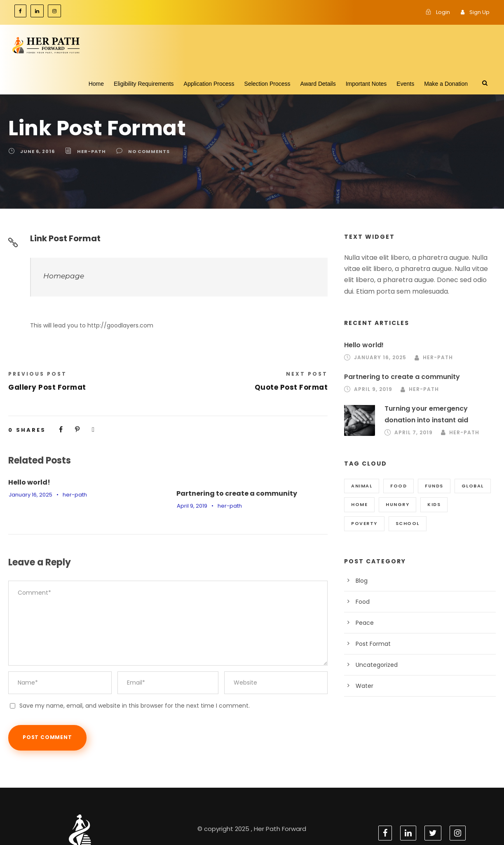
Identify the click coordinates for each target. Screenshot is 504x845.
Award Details (318, 84)
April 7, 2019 (413, 433)
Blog (361, 581)
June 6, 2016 (37, 151)
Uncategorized (374, 665)
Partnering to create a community (229, 493)
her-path (89, 151)
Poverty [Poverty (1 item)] (471, 504)
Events (405, 84)
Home (96, 84)
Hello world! (27, 482)
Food (362, 602)
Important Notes (366, 84)
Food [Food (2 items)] (399, 486)
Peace (364, 623)
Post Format (371, 644)
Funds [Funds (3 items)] (434, 486)
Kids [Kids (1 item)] (434, 504)
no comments (144, 151)
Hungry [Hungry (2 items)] (397, 504)
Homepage (60, 276)
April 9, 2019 (192, 506)
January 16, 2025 (29, 495)
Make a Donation (446, 84)
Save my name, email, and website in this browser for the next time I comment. (120, 687)
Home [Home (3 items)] (359, 504)
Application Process (209, 84)
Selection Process (267, 84)
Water (363, 686)
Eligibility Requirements (144, 84)
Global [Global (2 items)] (472, 486)
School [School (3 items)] (363, 523)
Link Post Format (64, 238)
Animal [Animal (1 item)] (362, 486)
